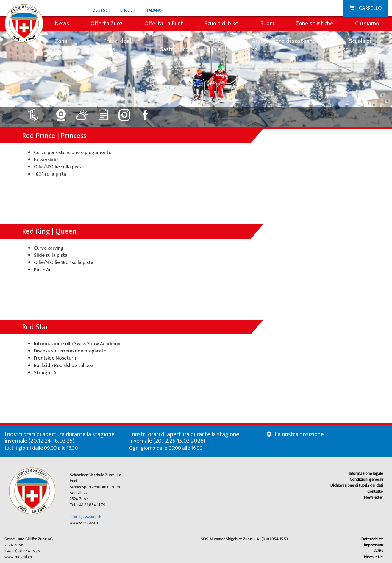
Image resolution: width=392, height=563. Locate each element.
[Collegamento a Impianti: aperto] (36, 113)
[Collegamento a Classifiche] (103, 113)
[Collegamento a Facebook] (146, 113)
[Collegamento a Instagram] (125, 113)
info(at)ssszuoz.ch (85, 517)
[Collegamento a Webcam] (61, 113)
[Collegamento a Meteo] (82, 113)
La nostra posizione (299, 434)
